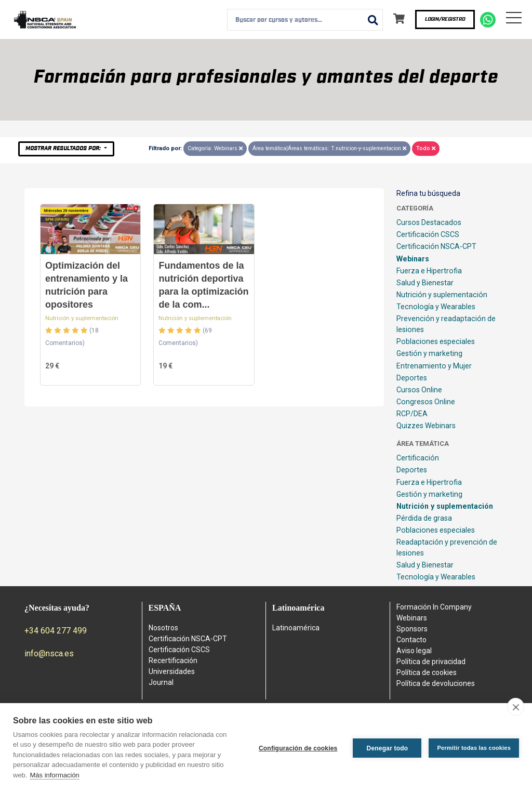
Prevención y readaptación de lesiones (446, 324)
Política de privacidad (431, 662)
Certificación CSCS (428, 234)
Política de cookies (427, 672)
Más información (54, 775)
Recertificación (173, 660)
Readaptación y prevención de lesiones (447, 547)
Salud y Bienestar (425, 283)
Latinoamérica (296, 628)
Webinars (413, 259)
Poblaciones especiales (436, 341)
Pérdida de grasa (424, 518)
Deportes (412, 378)
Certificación (418, 458)
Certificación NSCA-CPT (436, 246)
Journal (161, 682)
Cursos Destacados (429, 222)
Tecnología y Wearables (436, 307)
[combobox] (305, 20)
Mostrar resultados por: (64, 148)
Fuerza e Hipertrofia (429, 271)
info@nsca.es (49, 653)
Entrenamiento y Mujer (434, 366)
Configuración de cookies (298, 748)
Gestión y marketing (429, 353)
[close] (516, 707)
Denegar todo (388, 748)
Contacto (411, 640)
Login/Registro (445, 19)
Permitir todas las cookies (474, 748)
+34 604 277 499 (56, 631)
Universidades (172, 671)
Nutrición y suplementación (82, 318)
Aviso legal (414, 651)
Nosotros (163, 628)
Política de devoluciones (436, 683)
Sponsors (412, 629)
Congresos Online (426, 402)
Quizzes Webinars (426, 426)
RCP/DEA (412, 414)
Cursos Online (419, 390)
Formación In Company (434, 607)
